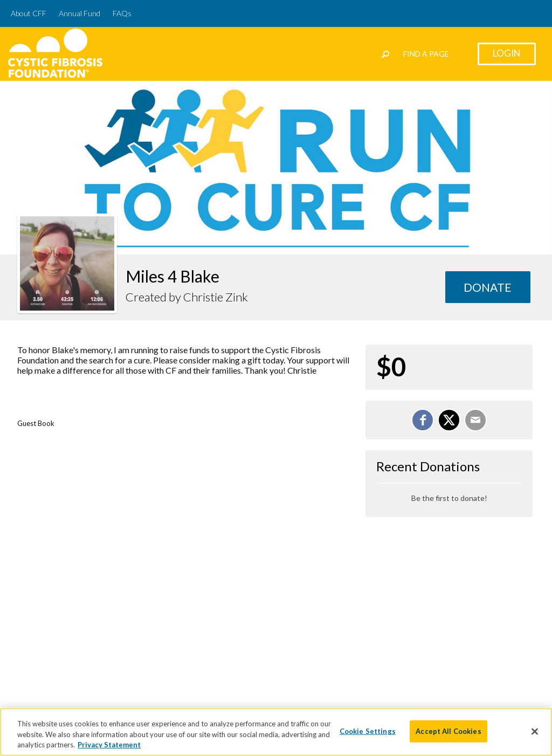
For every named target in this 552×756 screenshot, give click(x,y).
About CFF (29, 13)
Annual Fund (80, 13)
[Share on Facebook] (423, 420)
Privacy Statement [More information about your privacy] (109, 746)
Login (507, 53)
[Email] (475, 420)
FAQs (122, 13)
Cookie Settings (368, 732)
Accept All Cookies (448, 732)
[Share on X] (449, 420)
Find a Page (426, 54)
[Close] (535, 732)
